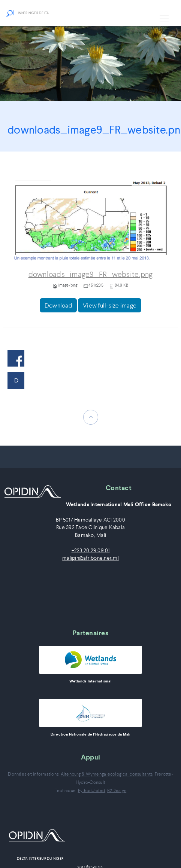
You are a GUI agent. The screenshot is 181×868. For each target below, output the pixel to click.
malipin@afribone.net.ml (90, 558)
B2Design (117, 790)
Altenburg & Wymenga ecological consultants (107, 774)
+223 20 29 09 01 (91, 551)
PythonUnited (92, 790)
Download (58, 305)
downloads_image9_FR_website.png (91, 274)
